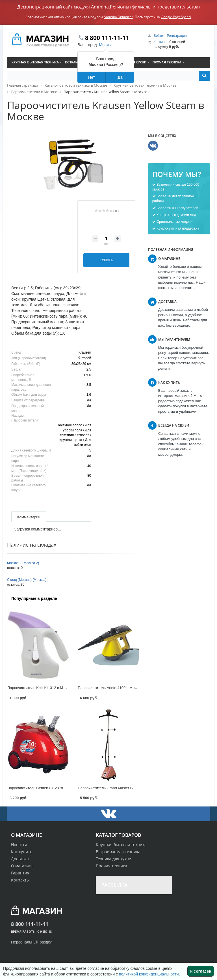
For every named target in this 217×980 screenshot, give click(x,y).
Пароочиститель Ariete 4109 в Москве (110, 688)
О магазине (22, 866)
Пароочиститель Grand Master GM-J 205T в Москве (121, 788)
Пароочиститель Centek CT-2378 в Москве (43, 788)
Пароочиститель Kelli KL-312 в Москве (40, 688)
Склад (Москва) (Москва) (27, 580)
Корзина (160, 42)
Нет (92, 77)
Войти (159, 36)
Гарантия (20, 873)
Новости (19, 845)
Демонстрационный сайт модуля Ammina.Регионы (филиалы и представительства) (108, 7)
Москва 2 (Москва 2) (23, 563)
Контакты (20, 880)
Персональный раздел (32, 942)
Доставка (20, 859)
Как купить (22, 852)
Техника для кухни (114, 859)
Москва (106, 45)
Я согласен (201, 971)
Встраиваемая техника (118, 852)
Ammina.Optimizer (118, 17)
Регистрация (177, 36)
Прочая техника (111, 866)
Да (120, 77)
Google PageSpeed (176, 17)
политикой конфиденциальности (149, 974)
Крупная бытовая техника (121, 845)
